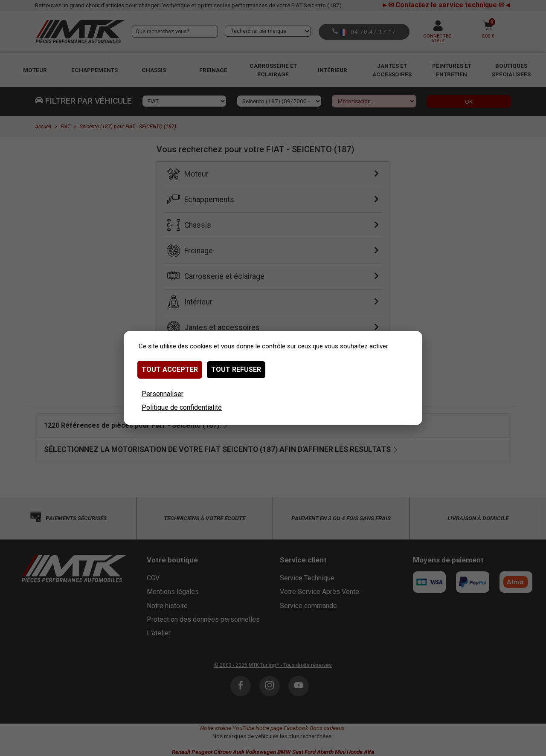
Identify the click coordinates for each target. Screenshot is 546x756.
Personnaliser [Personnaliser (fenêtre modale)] (163, 394)
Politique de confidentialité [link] (182, 407)
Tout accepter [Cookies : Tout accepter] (170, 369)
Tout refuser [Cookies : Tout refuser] (236, 369)
